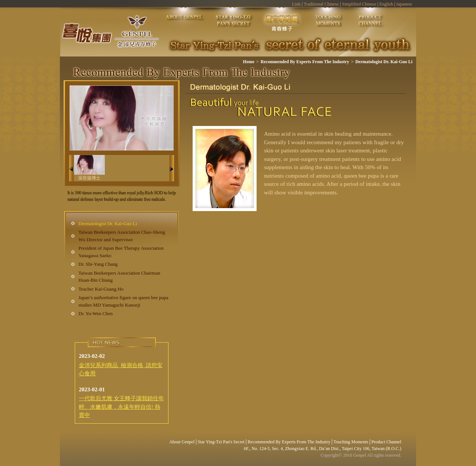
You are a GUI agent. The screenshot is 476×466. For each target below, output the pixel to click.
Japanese (404, 4)
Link (296, 4)
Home (249, 62)
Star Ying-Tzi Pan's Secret (221, 442)
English (386, 4)
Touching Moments (351, 442)
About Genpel (182, 442)
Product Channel (386, 442)
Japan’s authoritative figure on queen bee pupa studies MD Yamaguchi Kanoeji (123, 301)
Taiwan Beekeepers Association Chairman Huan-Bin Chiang (119, 277)
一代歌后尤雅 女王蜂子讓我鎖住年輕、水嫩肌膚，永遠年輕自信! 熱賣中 (121, 407)
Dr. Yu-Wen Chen (96, 313)
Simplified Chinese (359, 4)
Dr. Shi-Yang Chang (98, 264)
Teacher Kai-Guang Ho (101, 289)
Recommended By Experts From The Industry (305, 62)
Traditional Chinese (321, 4)
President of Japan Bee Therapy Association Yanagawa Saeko (121, 252)
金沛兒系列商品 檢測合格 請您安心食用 (121, 370)
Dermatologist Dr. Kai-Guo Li (384, 62)
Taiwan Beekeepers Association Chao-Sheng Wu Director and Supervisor (122, 236)
